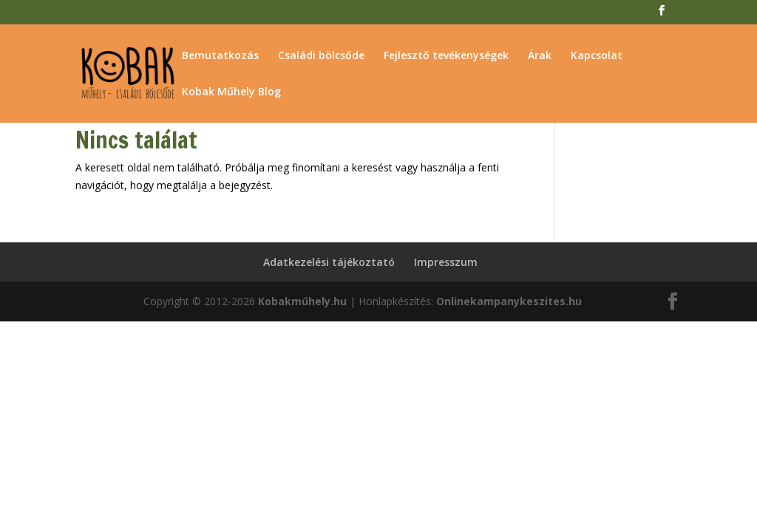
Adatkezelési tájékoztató (329, 262)
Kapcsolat (597, 56)
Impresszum (446, 262)
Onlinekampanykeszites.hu (509, 301)
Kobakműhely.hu (302, 301)
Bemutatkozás (220, 56)
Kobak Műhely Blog (231, 92)
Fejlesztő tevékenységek (446, 56)
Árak (540, 56)
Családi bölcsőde (321, 56)
